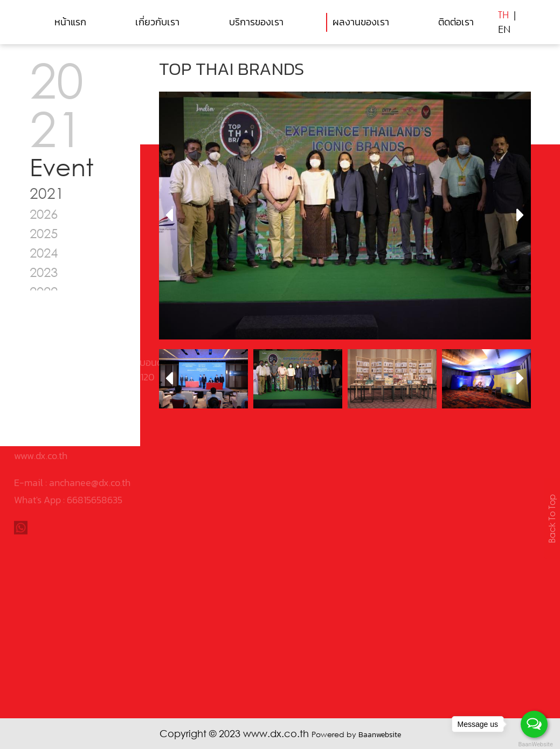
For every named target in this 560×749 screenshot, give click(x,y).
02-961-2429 (50, 386)
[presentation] (169, 216)
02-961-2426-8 (56, 368)
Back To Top (552, 518)
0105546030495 (82, 351)
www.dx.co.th (41, 403)
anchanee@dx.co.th (90, 430)
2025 (44, 233)
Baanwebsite (380, 735)
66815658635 (95, 447)
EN (504, 29)
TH (503, 15)
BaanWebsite (535, 744)
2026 (44, 214)
